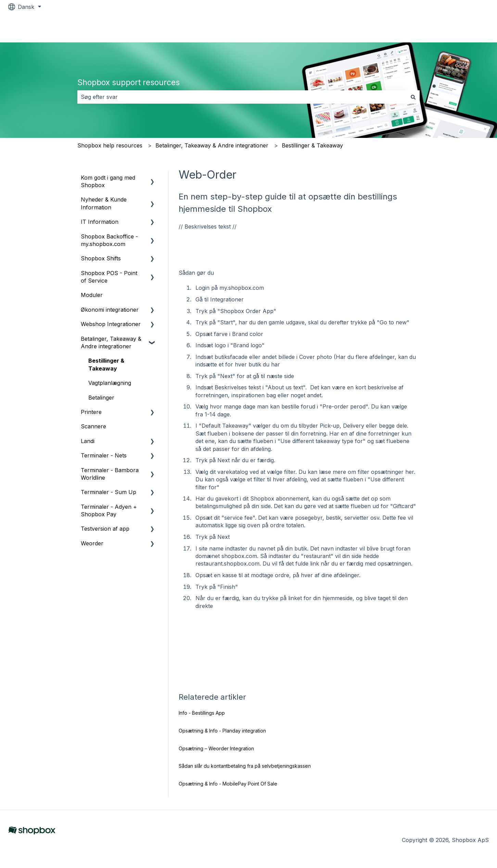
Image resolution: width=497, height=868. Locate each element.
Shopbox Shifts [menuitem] (101, 258)
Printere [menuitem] (91, 412)
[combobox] (242, 97)
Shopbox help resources (110, 145)
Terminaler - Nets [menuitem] (104, 455)
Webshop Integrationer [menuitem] (111, 324)
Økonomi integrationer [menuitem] (110, 310)
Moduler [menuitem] (92, 295)
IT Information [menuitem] (100, 222)
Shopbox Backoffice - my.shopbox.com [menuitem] (109, 240)
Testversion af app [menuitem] (105, 529)
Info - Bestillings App (202, 713)
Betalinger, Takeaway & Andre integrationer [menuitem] (111, 342)
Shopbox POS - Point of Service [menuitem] (109, 277)
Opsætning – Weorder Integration (216, 748)
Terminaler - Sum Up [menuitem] (109, 492)
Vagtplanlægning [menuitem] (110, 383)
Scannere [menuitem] (93, 426)
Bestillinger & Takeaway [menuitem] (106, 364)
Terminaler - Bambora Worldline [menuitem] (110, 474)
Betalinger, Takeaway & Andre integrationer (212, 145)
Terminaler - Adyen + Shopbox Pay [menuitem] (109, 510)
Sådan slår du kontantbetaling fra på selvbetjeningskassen (245, 766)
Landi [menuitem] (88, 441)
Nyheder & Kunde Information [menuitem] (104, 203)
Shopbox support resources (129, 82)
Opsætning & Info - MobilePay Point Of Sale (228, 784)
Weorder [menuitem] (92, 543)
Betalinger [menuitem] (101, 398)
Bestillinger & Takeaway (312, 145)
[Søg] (413, 97)
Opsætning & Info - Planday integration (222, 731)
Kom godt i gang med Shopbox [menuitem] (108, 181)
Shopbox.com (464, 28)
